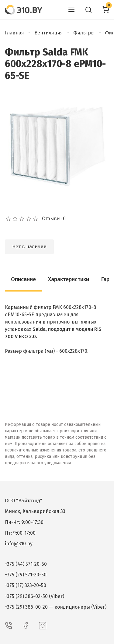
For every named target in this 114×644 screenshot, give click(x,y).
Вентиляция (49, 33)
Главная (14, 33)
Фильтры (84, 33)
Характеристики (69, 279)
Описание (23, 279)
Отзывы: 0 (54, 219)
